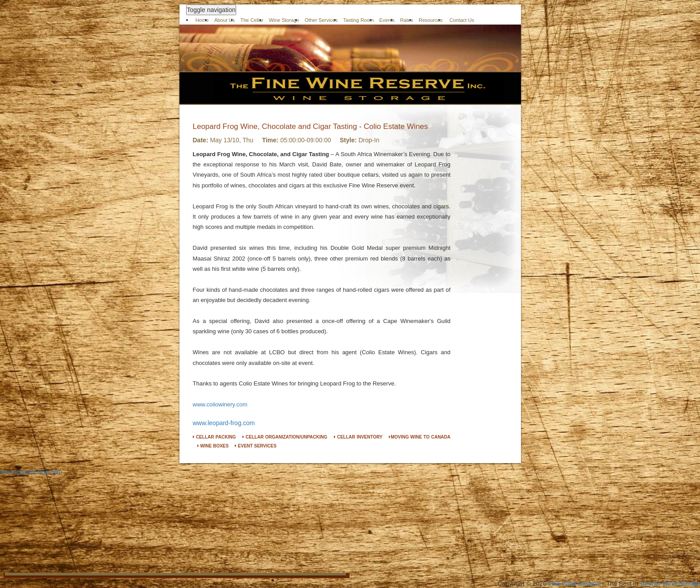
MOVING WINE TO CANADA (420, 437)
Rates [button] (406, 20)
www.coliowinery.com (220, 404)
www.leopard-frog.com (224, 423)
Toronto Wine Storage (670, 584)
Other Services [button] (321, 20)
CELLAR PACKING (215, 437)
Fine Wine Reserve (575, 584)
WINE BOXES (213, 446)
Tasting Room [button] (358, 20)
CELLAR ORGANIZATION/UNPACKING (285, 437)
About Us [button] (225, 20)
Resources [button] (431, 20)
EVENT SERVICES (256, 446)
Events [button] (387, 20)
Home (202, 20)
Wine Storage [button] (284, 20)
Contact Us (462, 20)
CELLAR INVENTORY (358, 437)
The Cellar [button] (252, 20)
